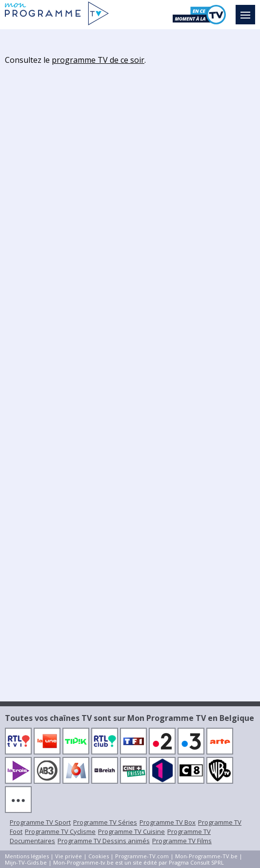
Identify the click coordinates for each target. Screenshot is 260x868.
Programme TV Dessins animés (104, 841)
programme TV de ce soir (98, 60)
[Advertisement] (130, 217)
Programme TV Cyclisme (60, 831)
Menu (248, 10)
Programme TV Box (168, 822)
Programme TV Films (182, 841)
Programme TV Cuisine (131, 831)
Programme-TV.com (142, 856)
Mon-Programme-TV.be (206, 856)
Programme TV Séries (105, 822)
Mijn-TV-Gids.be (26, 862)
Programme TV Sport (40, 822)
